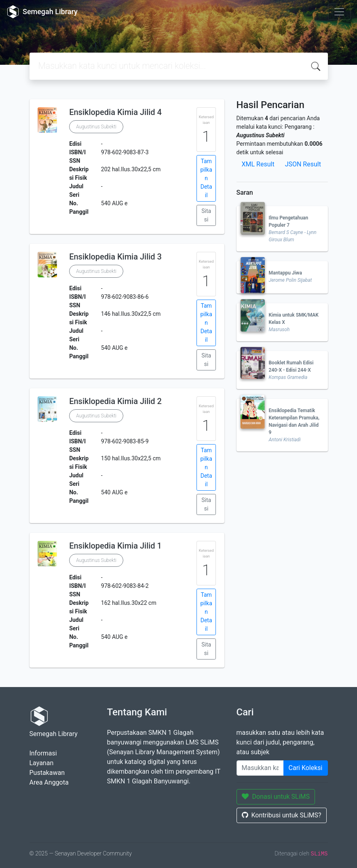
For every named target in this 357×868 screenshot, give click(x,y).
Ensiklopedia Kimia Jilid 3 (115, 257)
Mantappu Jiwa (285, 273)
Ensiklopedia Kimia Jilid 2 (115, 401)
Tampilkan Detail (206, 178)
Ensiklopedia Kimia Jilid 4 (115, 112)
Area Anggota (49, 782)
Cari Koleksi (306, 768)
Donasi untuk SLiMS (276, 797)
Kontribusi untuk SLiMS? (282, 815)
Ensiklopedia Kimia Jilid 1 (115, 546)
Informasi (43, 753)
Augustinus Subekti (96, 127)
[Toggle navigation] (339, 12)
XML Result (258, 164)
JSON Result (303, 164)
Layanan (42, 763)
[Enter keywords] (260, 768)
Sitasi (206, 215)
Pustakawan (47, 773)
